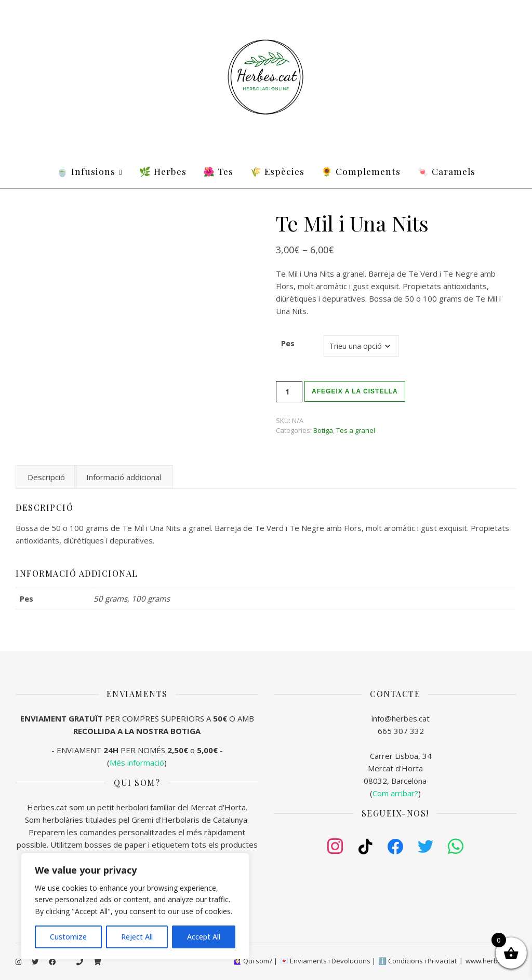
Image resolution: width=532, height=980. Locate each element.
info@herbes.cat (401, 718)
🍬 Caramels (446, 171)
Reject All (137, 937)
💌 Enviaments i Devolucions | (328, 961)
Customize (68, 937)
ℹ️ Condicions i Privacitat (417, 961)
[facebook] (53, 962)
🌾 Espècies (277, 171)
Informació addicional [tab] (124, 477)
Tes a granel (356, 430)
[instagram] (19, 962)
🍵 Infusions (86, 171)
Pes (288, 343)
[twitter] (36, 962)
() (395, 793)
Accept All (204, 937)
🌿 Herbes (163, 171)
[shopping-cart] (97, 962)
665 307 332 (401, 731)
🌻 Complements (361, 171)
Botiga (323, 430)
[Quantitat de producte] (289, 392)
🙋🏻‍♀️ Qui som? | (255, 961)
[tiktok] (67, 962)
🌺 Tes (218, 171)
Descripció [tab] (46, 477)
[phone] (81, 962)
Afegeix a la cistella (355, 391)
